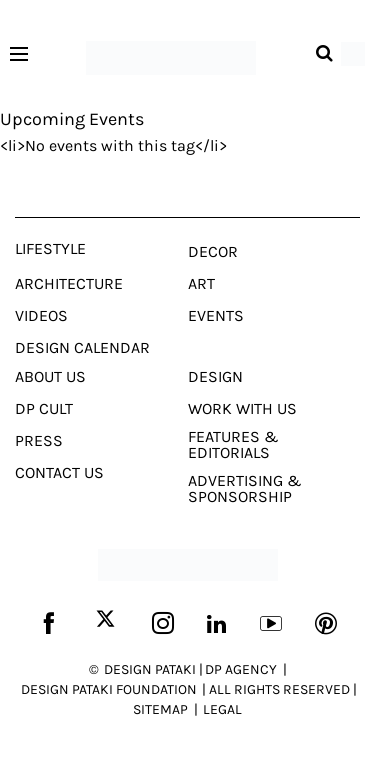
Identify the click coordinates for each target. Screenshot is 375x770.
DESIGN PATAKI (150, 669)
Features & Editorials (233, 445)
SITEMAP (160, 709)
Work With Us (242, 409)
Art (201, 284)
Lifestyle (50, 249)
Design (215, 377)
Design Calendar (82, 348)
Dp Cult (44, 409)
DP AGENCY (241, 669)
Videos (41, 316)
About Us (50, 377)
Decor (213, 252)
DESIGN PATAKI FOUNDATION (109, 689)
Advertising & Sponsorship (245, 489)
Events (216, 316)
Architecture (69, 284)
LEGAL (222, 709)
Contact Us (59, 473)
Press (39, 441)
